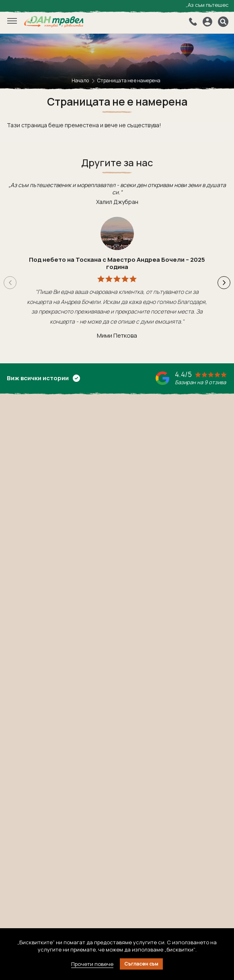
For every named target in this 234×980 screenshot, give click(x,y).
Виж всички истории (43, 378)
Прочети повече (92, 964)
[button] (224, 283)
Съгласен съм (141, 964)
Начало (80, 80)
